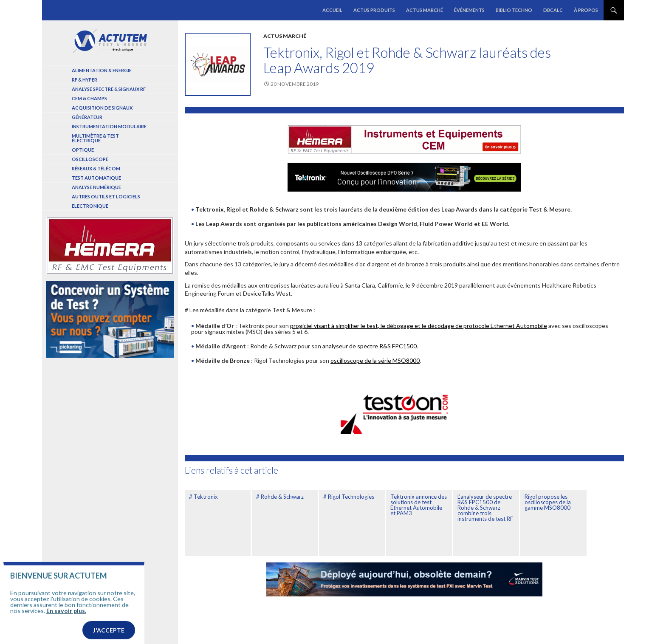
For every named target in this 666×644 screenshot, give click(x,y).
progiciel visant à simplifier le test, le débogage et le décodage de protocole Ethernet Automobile (419, 326)
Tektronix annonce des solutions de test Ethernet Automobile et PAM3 (419, 505)
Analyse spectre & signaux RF (109, 89)
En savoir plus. (66, 622)
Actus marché (425, 10)
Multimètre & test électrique (95, 138)
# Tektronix (203, 497)
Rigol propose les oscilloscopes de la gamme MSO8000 (548, 502)
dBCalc (553, 10)
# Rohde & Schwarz (280, 497)
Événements (469, 10)
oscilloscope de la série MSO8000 (375, 360)
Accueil (332, 10)
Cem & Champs (89, 98)
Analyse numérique (96, 187)
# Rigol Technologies (349, 497)
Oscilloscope (90, 159)
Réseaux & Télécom (96, 168)
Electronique (90, 206)
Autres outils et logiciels (106, 196)
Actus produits (374, 10)
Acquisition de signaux (102, 108)
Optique (83, 150)
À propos (586, 10)
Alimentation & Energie (102, 70)
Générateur (87, 117)
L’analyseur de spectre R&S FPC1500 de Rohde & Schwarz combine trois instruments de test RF (485, 508)
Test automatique (96, 178)
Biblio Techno (514, 10)
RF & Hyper (85, 80)
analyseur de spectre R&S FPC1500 (370, 346)
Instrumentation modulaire (109, 126)
